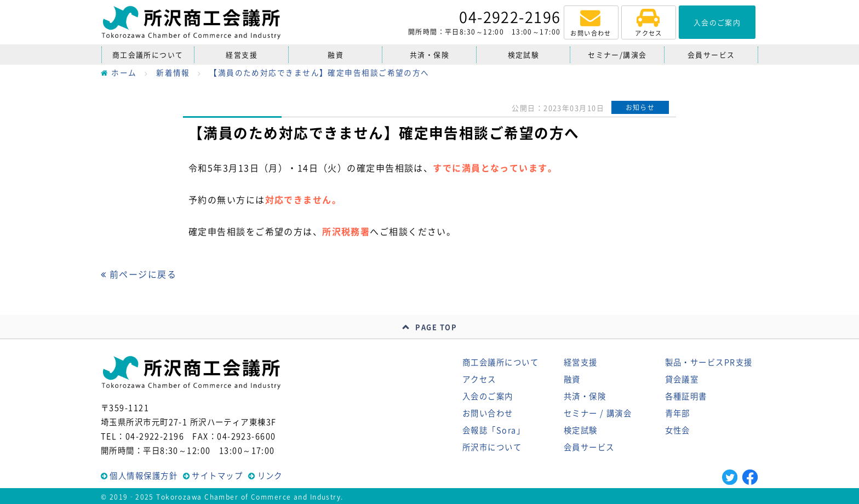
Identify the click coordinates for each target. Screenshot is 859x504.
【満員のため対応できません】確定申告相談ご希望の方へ (319, 72)
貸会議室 (682, 379)
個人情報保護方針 (144, 476)
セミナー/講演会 (617, 55)
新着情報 (173, 72)
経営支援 (242, 55)
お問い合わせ (488, 413)
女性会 (678, 430)
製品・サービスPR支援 (709, 362)
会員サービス (711, 55)
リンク (270, 476)
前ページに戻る (139, 274)
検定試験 (524, 55)
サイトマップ (217, 476)
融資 (336, 55)
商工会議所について (148, 55)
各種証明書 (686, 396)
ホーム (119, 72)
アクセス (479, 379)
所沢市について (492, 447)
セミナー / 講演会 (598, 413)
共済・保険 (429, 55)
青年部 (678, 413)
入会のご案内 (488, 396)
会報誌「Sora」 (494, 430)
